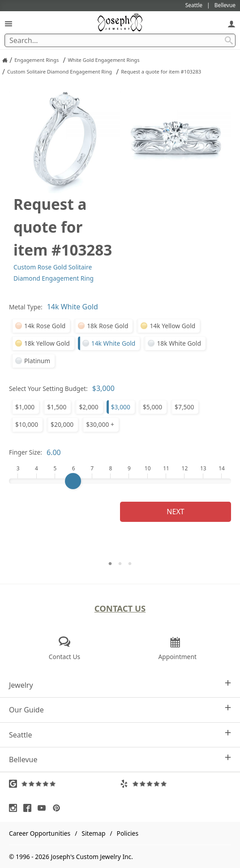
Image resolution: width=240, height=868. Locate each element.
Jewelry (120, 685)
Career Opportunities (40, 833)
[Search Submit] (229, 40)
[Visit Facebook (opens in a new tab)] (30, 808)
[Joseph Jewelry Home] (5, 60)
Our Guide (120, 710)
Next (175, 512)
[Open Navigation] (9, 24)
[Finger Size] (120, 481)
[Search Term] (120, 40)
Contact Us (120, 608)
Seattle (120, 735)
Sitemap (93, 833)
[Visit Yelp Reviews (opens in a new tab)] (176, 784)
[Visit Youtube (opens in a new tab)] (44, 808)
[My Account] (231, 24)
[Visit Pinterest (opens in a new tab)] (59, 808)
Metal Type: (26, 307)
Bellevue (120, 759)
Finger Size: (26, 452)
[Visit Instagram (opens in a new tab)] (15, 808)
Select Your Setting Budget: (48, 388)
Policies (128, 833)
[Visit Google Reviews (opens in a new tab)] (64, 784)
